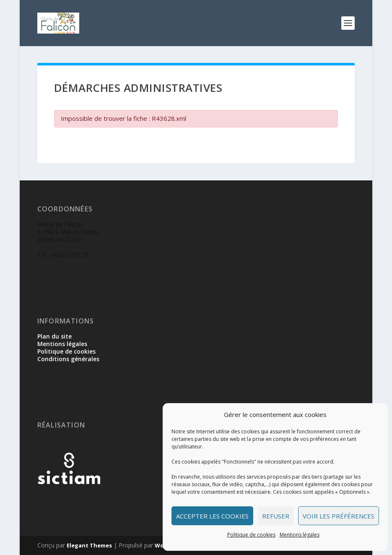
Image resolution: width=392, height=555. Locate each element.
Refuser (276, 516)
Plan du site (55, 336)
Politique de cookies (251, 535)
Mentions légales (300, 535)
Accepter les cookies (212, 516)
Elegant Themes (89, 545)
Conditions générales (68, 359)
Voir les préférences (339, 516)
